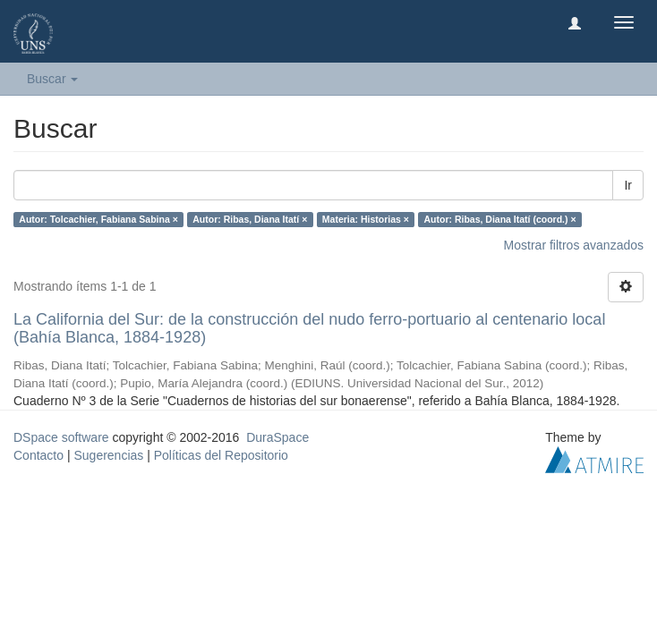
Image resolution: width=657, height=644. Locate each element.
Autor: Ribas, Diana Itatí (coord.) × (499, 219)
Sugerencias (108, 455)
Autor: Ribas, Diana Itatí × (250, 219)
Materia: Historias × (366, 219)
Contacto (38, 455)
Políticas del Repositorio (221, 455)
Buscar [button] (52, 79)
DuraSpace (277, 437)
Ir (628, 185)
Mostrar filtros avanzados (574, 245)
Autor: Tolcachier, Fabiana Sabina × (98, 219)
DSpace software (61, 437)
